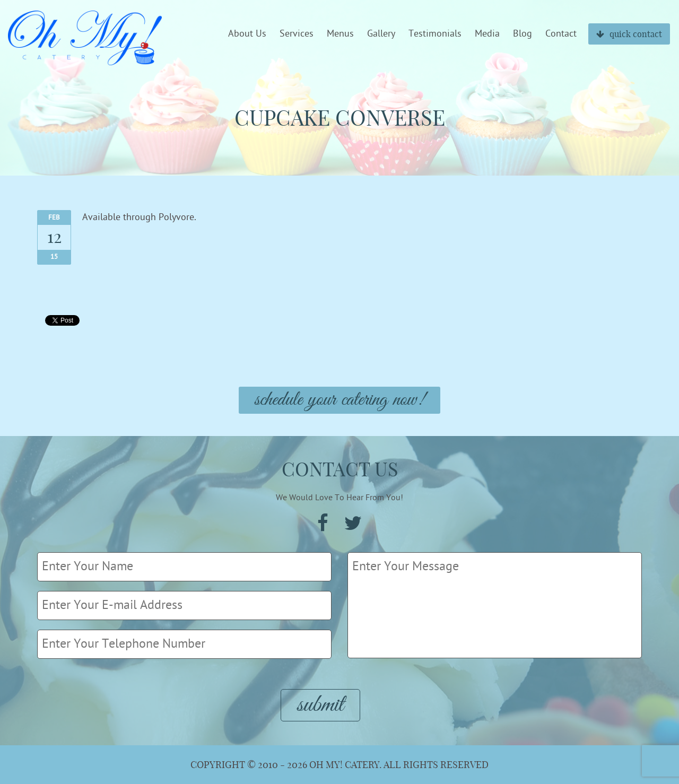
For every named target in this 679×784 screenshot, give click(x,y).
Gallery (381, 34)
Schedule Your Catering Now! (339, 400)
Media (487, 34)
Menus (340, 34)
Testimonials (435, 34)
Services (297, 34)
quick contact (629, 34)
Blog (523, 34)
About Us (247, 34)
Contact (561, 34)
